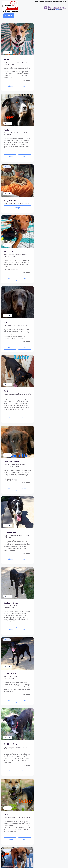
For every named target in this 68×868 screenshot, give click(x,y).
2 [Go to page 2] (36, 863)
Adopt (10, 85)
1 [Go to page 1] (32, 863)
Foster (24, 85)
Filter (9, 16)
